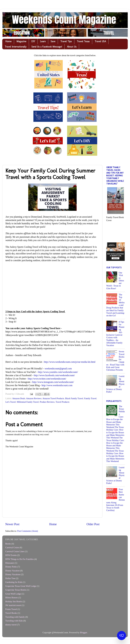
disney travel (11, 625)
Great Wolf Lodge (13, 594)
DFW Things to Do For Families (19, 559)
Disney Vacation (12, 571)
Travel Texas (83, 41)
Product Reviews (47, 402)
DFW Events (11, 555)
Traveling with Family (15, 617)
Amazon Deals (19, 398)
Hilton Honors (12, 598)
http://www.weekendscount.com (57, 385)
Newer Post (12, 524)
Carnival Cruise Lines (15, 551)
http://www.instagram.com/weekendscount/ (53, 382)
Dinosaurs (10, 563)
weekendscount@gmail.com (58, 369)
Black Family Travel (74, 398)
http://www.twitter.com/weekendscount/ (47, 379)
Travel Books (11, 613)
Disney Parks (11, 567)
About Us (72, 47)
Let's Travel (11, 402)
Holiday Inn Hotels (14, 601)
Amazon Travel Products (53, 398)
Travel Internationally (16, 47)
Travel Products (63, 402)
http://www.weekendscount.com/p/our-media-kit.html (70, 362)
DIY (33, 41)
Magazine (21, 41)
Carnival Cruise (12, 547)
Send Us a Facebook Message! (47, 47)
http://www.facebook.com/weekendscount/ (54, 375)
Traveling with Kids (14, 621)
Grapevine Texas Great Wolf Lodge (21, 586)
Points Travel (11, 609)
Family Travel (90, 398)
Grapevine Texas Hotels (16, 590)
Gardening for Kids (14, 582)
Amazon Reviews (34, 398)
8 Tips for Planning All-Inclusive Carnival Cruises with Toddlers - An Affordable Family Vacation (115, 334)
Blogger (84, 632)
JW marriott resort (13, 605)
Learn (43, 41)
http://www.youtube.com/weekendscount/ (58, 372)
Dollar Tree (10, 578)
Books (8, 544)
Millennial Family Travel (28, 402)
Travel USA (100, 41)
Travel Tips (66, 41)
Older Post (93, 524)
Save (53, 41)
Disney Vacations (13, 574)
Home (8, 41)
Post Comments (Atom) (28, 531)
